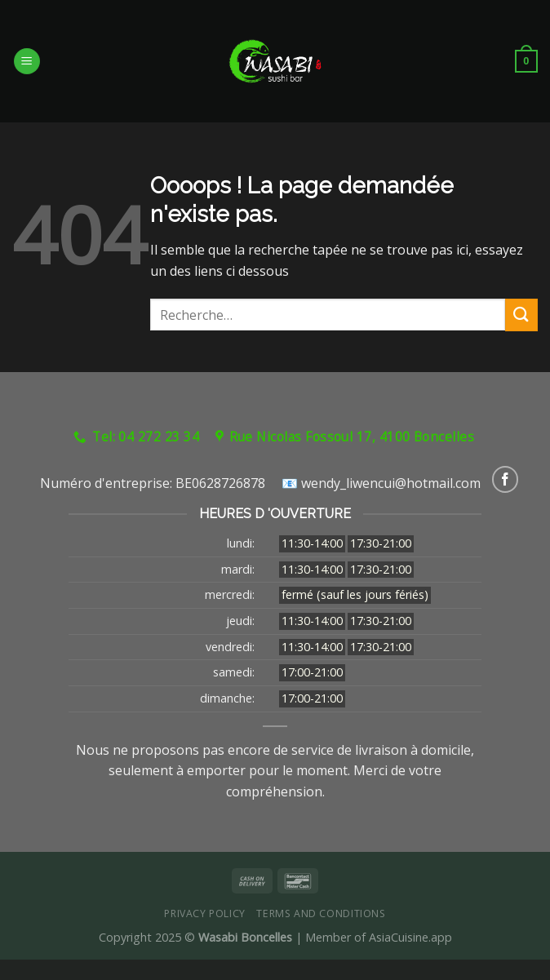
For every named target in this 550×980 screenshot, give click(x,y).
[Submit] (521, 315)
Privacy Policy (205, 913)
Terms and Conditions (321, 913)
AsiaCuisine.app (410, 937)
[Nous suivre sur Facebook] (506, 479)
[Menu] (27, 62)
